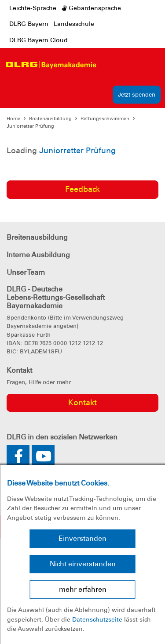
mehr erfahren (83, 589)
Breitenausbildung (50, 119)
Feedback (82, 189)
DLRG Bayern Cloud (38, 40)
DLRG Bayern (29, 24)
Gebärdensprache (91, 8)
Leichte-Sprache (33, 8)
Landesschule (74, 24)
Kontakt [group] (82, 403)
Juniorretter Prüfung (30, 126)
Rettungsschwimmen (105, 119)
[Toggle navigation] (109, 65)
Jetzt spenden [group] (137, 95)
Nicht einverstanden (83, 564)
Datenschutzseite (97, 619)
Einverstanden (82, 538)
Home (13, 119)
